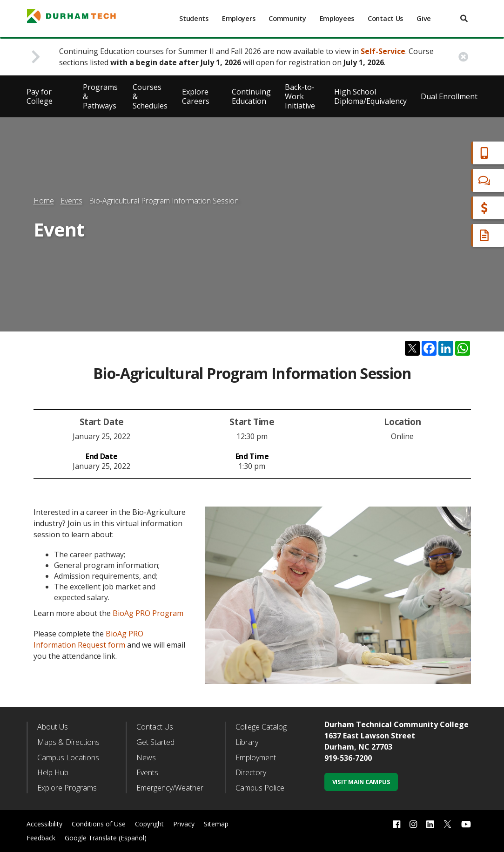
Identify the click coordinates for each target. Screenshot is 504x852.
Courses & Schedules (150, 96)
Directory (251, 772)
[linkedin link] (430, 824)
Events (71, 201)
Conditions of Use (99, 824)
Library (247, 742)
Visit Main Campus (361, 782)
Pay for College (40, 96)
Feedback (41, 838)
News (146, 757)
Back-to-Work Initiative (300, 96)
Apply (445, 153)
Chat (444, 180)
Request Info (458, 235)
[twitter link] (448, 823)
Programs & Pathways (100, 96)
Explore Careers (196, 96)
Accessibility (44, 824)
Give (424, 18)
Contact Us (385, 18)
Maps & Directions (68, 742)
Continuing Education (251, 96)
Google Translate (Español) (106, 838)
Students (194, 18)
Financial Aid (457, 208)
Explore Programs (67, 788)
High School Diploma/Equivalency (370, 96)
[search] (464, 18)
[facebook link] (396, 824)
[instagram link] (413, 824)
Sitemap (216, 824)
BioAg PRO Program (148, 613)
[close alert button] (463, 57)
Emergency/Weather (170, 788)
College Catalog (261, 727)
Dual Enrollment (449, 96)
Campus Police (260, 788)
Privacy (184, 824)
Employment (256, 757)
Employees (337, 18)
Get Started (155, 742)
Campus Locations (68, 757)
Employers (239, 18)
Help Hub (53, 772)
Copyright (149, 824)
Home (44, 201)
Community (287, 18)
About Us (53, 727)
